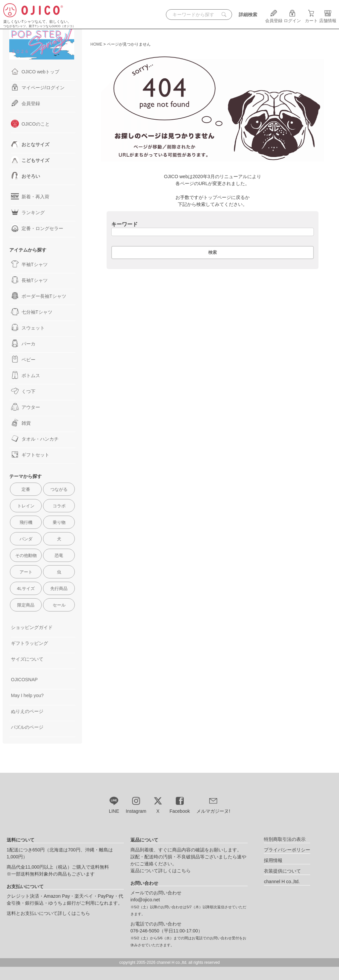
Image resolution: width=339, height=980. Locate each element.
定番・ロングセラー (37, 228)
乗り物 (59, 522)
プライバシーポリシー (287, 850)
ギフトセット (30, 454)
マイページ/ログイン (38, 87)
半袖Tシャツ (29, 264)
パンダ (26, 539)
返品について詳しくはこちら (161, 871)
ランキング (28, 212)
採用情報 (273, 860)
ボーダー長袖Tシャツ (39, 296)
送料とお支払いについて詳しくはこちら (48, 913)
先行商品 (59, 588)
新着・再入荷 (30, 196)
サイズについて (27, 659)
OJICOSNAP (24, 680)
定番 (26, 489)
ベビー (23, 359)
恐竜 (59, 555)
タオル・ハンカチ (35, 439)
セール (59, 605)
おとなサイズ (30, 144)
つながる (59, 489)
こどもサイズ (30, 160)
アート (26, 572)
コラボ (59, 506)
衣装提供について (282, 871)
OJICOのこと (30, 124)
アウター (25, 407)
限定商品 (26, 605)
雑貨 (21, 423)
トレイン (26, 506)
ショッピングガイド (32, 627)
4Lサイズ (26, 588)
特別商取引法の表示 (285, 839)
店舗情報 (328, 18)
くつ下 (23, 391)
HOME (96, 44)
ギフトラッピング (29, 643)
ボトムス (25, 375)
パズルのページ (27, 727)
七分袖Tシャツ (32, 312)
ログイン (292, 18)
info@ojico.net (145, 900)
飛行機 (26, 522)
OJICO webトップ (35, 71)
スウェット (28, 328)
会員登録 (274, 18)
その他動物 (26, 555)
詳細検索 (248, 15)
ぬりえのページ (27, 711)
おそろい (25, 176)
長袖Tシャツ (29, 280)
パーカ (23, 343)
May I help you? (27, 695)
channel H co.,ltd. (282, 882)
